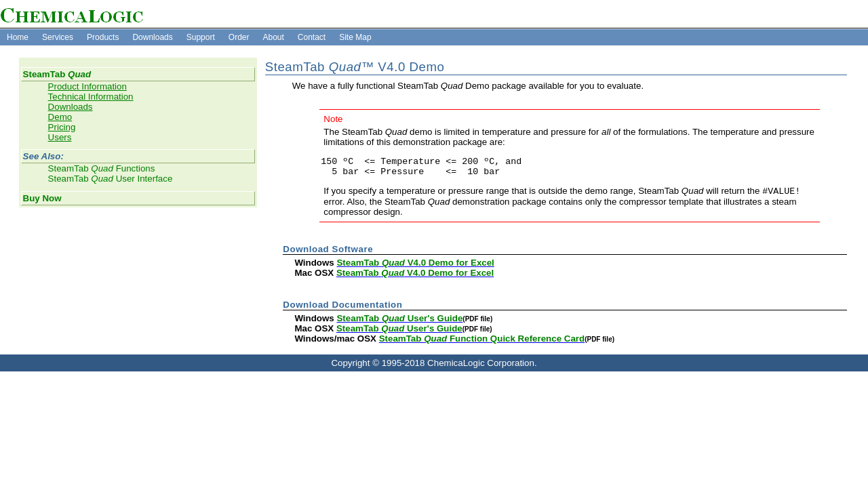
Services (58, 37)
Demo (60, 117)
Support (201, 37)
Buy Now (42, 198)
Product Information (87, 86)
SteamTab (57, 74)
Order (239, 37)
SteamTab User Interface (111, 179)
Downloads (152, 37)
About (273, 37)
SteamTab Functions (102, 168)
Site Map (355, 37)
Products (103, 37)
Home (18, 37)
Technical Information (91, 97)
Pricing (62, 127)
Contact (312, 37)
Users (60, 137)
